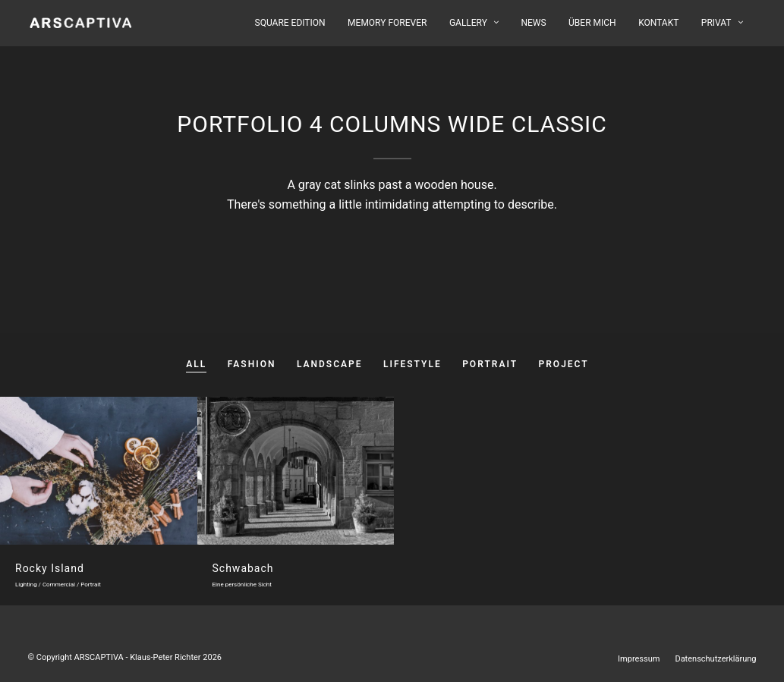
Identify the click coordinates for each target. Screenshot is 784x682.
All (196, 364)
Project (564, 364)
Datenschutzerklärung (715, 659)
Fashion (252, 364)
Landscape (330, 364)
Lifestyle (412, 364)
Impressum (639, 659)
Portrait (490, 364)
